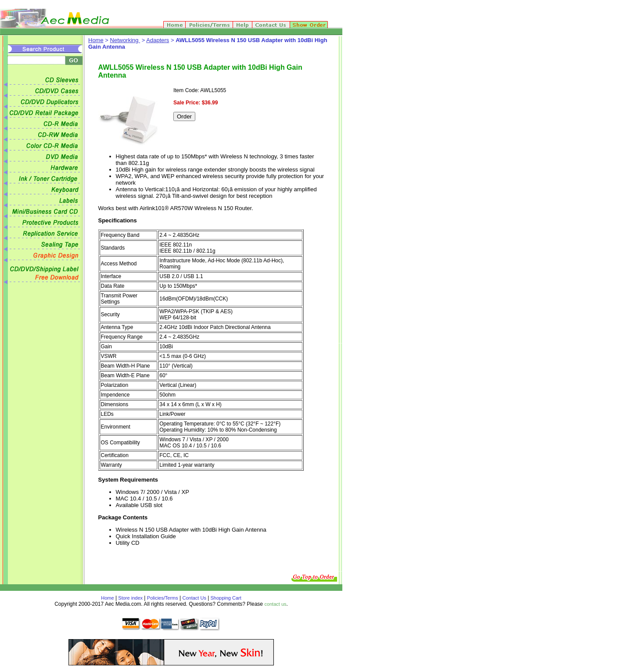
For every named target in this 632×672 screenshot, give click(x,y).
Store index (130, 598)
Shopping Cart (225, 598)
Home (96, 40)
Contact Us (194, 598)
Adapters (158, 40)
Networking (125, 40)
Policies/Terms (163, 598)
